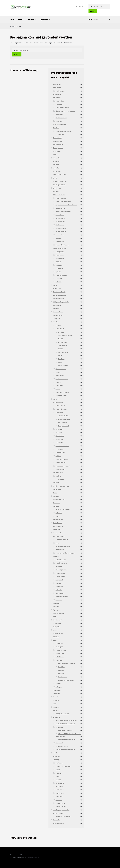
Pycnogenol (57, 610)
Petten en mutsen (62, 379)
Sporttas (59, 121)
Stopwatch (59, 580)
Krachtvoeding (58, 473)
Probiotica (57, 607)
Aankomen (59, 763)
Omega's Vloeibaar (62, 714)
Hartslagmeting (61, 118)
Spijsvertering (58, 633)
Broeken (58, 325)
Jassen (60, 339)
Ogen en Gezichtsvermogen (65, 553)
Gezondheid (60, 783)
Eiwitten (58, 776)
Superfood (57, 690)
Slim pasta (57, 627)
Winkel (12, 20)
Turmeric (56, 707)
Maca (55, 493)
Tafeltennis (60, 657)
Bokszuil (61, 673)
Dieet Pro (61, 134)
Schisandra (57, 623)
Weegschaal (60, 593)
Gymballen (59, 114)
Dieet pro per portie (60, 181)
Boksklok (61, 667)
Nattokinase (57, 523)
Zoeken (93, 11)
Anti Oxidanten (58, 145)
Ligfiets (58, 262)
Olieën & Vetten (59, 526)
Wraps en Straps (61, 396)
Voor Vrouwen (60, 803)
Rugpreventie (60, 573)
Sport (55, 640)
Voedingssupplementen (64, 131)
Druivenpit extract (59, 185)
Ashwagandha (58, 148)
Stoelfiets (59, 278)
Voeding (56, 760)
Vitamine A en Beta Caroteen (65, 724)
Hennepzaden (58, 315)
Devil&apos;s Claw (60, 175)
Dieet (55, 178)
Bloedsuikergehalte (62, 540)
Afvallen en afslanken (63, 766)
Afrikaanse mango (59, 124)
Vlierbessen (57, 753)
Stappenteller (60, 576)
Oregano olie (58, 533)
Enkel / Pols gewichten (63, 201)
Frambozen (57, 288)
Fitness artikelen (59, 195)
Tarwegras (57, 694)
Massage (59, 566)
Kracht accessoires (62, 446)
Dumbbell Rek (60, 406)
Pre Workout (60, 790)
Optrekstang (60, 235)
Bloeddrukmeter (61, 563)
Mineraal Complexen (63, 509)
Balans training (61, 198)
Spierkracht (60, 793)
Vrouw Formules (59, 813)
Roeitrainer (59, 268)
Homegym (59, 439)
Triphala (56, 700)
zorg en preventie (62, 596)
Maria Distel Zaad (59, 499)
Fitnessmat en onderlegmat (65, 111)
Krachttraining (58, 402)
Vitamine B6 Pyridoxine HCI (67, 740)
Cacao (55, 155)
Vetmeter (59, 590)
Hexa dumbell (63, 422)
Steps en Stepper (61, 275)
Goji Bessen (57, 305)
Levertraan (57, 489)
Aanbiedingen (60, 91)
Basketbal (59, 643)
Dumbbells (59, 412)
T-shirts (61, 355)
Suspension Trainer (62, 245)
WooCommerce (33, 857)
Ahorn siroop (58, 138)
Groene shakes (58, 312)
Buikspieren (60, 252)
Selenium (59, 513)
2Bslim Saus (57, 84)
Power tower (60, 449)
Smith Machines (61, 463)
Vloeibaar (56, 756)
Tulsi (55, 704)
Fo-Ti (55, 285)
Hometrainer (60, 258)
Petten (60, 349)
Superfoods (44, 20)
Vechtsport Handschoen (66, 680)
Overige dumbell (64, 426)
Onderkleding (63, 345)
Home (13, 26)
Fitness (20, 20)
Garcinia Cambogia (60, 295)
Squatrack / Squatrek (63, 466)
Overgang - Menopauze (63, 816)
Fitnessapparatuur (59, 248)
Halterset (59, 432)
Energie (58, 780)
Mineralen (57, 506)
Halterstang (60, 436)
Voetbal (58, 683)
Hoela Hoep (60, 225)
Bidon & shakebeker (62, 108)
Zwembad (59, 600)
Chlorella (56, 161)
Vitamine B (59, 727)
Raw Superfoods (59, 613)
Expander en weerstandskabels (66, 205)
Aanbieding (57, 88)
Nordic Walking (61, 228)
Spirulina (56, 637)
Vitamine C (59, 743)
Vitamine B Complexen (66, 730)
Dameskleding (61, 329)
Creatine (56, 165)
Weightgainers (61, 806)
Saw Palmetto (58, 620)
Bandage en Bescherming (67, 663)
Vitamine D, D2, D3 (62, 746)
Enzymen (56, 191)
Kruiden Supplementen (61, 486)
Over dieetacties (79, 6)
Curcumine (57, 171)
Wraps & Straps (63, 365)
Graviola (56, 309)
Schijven (58, 456)
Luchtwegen (60, 550)
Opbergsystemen (61, 570)
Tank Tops (59, 386)
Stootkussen (62, 677)
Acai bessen (57, 94)
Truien (60, 362)
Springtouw (60, 242)
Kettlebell (59, 442)
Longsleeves (62, 342)
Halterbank (59, 429)
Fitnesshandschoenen (65, 335)
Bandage (59, 104)
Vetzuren (56, 710)
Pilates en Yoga (61, 650)
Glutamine (59, 786)
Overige (58, 238)
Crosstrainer (60, 255)
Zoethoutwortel (59, 823)
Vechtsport (59, 660)
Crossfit (56, 168)
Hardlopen (59, 647)
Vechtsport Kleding (62, 392)
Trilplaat (59, 282)
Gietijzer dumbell (64, 419)
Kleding (56, 322)
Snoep (55, 630)
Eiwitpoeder (57, 188)
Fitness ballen (60, 208)
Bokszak (61, 670)
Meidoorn (56, 503)
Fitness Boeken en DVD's (64, 211)
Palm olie (56, 603)
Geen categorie (58, 298)
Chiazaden (57, 158)
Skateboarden (60, 653)
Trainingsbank (60, 469)
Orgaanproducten (59, 536)
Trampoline (60, 586)
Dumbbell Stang (61, 409)
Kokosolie (57, 399)
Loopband (59, 265)
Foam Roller (60, 215)
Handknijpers (60, 221)
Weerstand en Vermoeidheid (65, 750)
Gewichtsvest (60, 218)
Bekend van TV (61, 560)
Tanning (58, 583)
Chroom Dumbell (64, 416)
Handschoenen (61, 369)
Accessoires (57, 98)
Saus (55, 617)
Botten (58, 543)
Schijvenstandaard (62, 459)
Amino (58, 770)
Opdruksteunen (61, 232)
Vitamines (57, 717)
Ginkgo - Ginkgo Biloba (61, 302)
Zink (57, 516)
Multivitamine (58, 520)
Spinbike (58, 272)
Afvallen (31, 20)
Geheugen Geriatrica (63, 546)
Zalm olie (56, 820)
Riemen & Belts (63, 352)
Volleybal (59, 687)
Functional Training (60, 292)
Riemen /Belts (60, 453)
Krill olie (56, 483)
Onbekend (57, 530)
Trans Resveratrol (59, 697)
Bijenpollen (57, 151)
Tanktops (61, 359)
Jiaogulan (57, 319)
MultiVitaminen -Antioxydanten (66, 720)
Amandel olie (58, 141)
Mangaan (56, 496)
